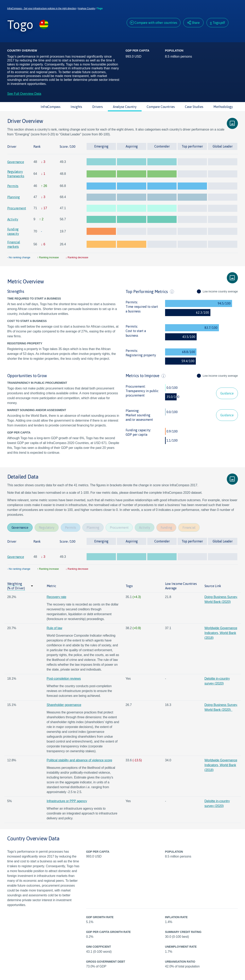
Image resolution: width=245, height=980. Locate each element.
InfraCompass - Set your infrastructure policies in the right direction (42, 8)
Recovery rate (57, 597)
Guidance (227, 393)
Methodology (223, 107)
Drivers (98, 107)
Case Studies (194, 107)
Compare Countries (161, 107)
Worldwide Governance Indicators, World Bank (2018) (221, 633)
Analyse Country (86, 8)
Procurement (17, 208)
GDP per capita (136, 435)
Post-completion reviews (64, 679)
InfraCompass (51, 107)
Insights (76, 107)
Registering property (141, 355)
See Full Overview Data (24, 94)
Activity (13, 219)
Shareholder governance (64, 705)
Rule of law (55, 628)
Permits (13, 186)
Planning (14, 197)
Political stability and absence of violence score (80, 760)
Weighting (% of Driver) (16, 586)
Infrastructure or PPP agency (67, 801)
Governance (16, 162)
